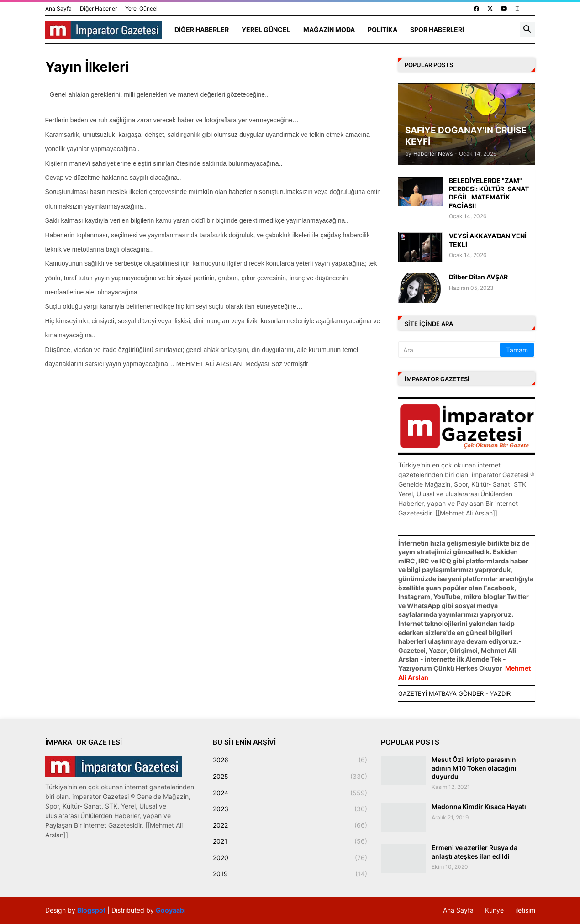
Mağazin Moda (329, 29)
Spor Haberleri (437, 29)
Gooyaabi (171, 910)
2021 (290, 841)
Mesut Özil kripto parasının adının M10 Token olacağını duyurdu (474, 768)
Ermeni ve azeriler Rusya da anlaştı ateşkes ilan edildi (475, 852)
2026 (290, 760)
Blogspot (91, 910)
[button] (527, 30)
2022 (290, 825)
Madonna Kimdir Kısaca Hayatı (479, 806)
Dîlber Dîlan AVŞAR (478, 277)
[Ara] (450, 350)
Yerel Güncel (141, 8)
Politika (382, 29)
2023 (290, 809)
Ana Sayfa (58, 8)
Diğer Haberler (98, 8)
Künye (494, 910)
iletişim (525, 910)
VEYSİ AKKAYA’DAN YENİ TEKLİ (488, 240)
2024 (290, 793)
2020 (290, 858)
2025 (290, 777)
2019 (290, 874)
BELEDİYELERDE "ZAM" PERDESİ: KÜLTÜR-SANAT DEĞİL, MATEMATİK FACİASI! (489, 193)
